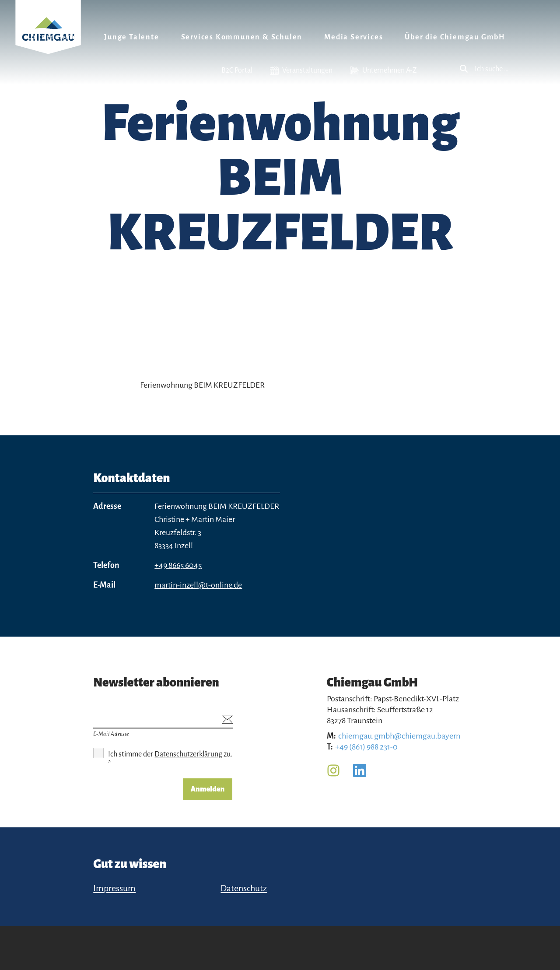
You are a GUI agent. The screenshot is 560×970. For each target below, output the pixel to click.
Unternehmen (55, 37)
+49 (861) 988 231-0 (366, 747)
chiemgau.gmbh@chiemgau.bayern (399, 736)
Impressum (114, 888)
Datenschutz (244, 888)
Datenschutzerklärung (188, 754)
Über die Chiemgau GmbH (455, 37)
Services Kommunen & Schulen (242, 37)
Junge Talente (131, 37)
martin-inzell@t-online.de (198, 585)
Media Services (353, 37)
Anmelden (208, 789)
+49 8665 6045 (178, 565)
